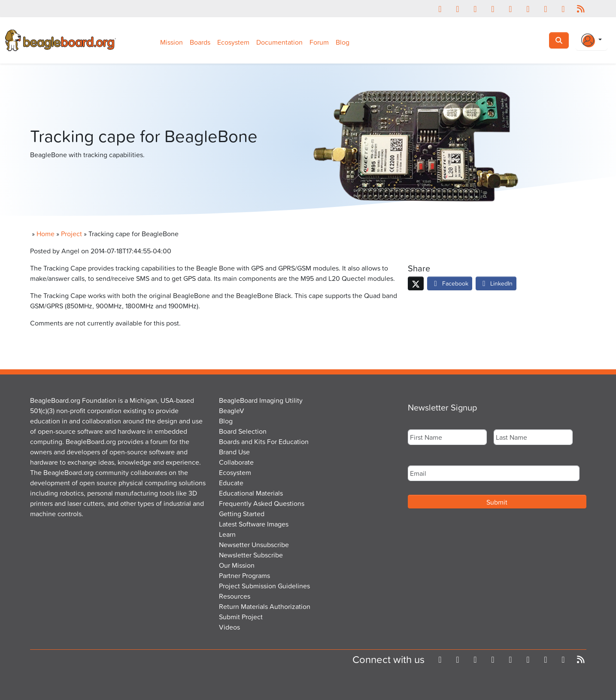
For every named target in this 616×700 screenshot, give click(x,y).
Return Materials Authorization (265, 606)
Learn (227, 534)
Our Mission (237, 565)
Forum (319, 42)
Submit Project (241, 617)
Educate (231, 483)
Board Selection (243, 431)
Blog (343, 42)
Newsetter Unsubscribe (254, 545)
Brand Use (234, 452)
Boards (200, 42)
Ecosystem (233, 42)
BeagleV (232, 411)
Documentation (279, 42)
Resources (235, 596)
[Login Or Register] (592, 40)
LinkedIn (496, 283)
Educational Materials (251, 493)
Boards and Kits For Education (264, 441)
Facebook (450, 283)
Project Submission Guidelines (264, 586)
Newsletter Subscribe (251, 555)
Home (46, 234)
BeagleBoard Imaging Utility (261, 400)
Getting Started (242, 514)
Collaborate (236, 462)
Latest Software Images (254, 524)
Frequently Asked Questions (262, 503)
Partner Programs (244, 575)
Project (71, 234)
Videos (229, 627)
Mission (171, 42)
